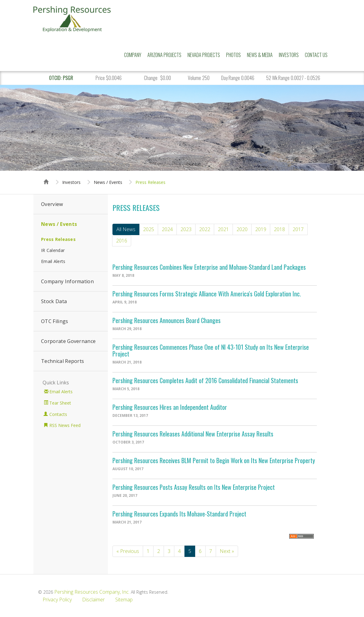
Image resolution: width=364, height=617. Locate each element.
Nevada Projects (204, 55)
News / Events (108, 182)
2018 (279, 229)
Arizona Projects (164, 55)
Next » (227, 551)
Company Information (67, 281)
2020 (242, 229)
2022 (205, 229)
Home (46, 176)
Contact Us (316, 55)
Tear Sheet (60, 403)
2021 (223, 229)
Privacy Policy (57, 600)
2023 (186, 229)
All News (126, 229)
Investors (289, 55)
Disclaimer (93, 600)
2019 (261, 229)
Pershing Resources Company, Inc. (92, 592)
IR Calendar (53, 250)
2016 (122, 241)
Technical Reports (63, 361)
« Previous (128, 551)
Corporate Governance (68, 341)
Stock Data (54, 301)
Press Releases (150, 182)
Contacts (58, 414)
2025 (149, 229)
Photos (233, 55)
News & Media (260, 55)
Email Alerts (53, 261)
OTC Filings (55, 321)
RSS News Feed (65, 425)
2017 (298, 229)
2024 (167, 229)
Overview (52, 204)
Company (133, 55)
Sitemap (124, 600)
